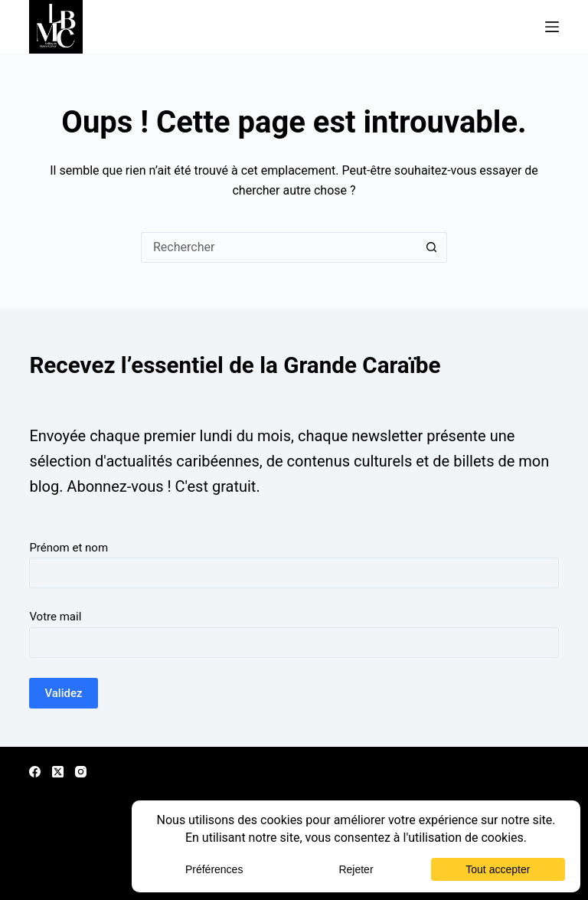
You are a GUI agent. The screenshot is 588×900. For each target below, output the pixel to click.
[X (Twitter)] (58, 772)
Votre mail (55, 617)
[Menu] (552, 27)
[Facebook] (35, 772)
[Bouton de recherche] (432, 247)
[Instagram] (81, 772)
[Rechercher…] (279, 247)
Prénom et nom (69, 548)
